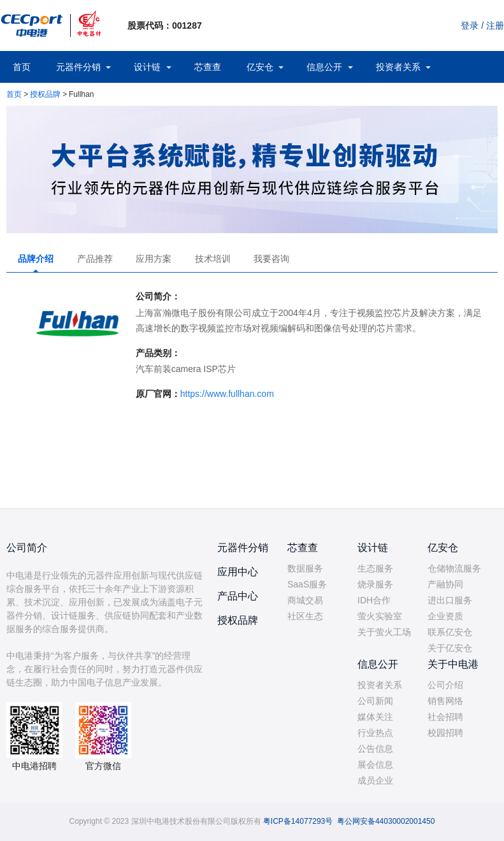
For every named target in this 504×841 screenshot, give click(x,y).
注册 (495, 25)
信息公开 (324, 67)
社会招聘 (445, 717)
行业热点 (375, 733)
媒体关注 (375, 717)
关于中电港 (453, 664)
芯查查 (208, 67)
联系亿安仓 (450, 632)
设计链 (147, 67)
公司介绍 (445, 685)
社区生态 (305, 616)
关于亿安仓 (450, 648)
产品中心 (238, 596)
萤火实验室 (380, 616)
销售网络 (445, 701)
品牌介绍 (36, 259)
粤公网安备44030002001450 (386, 821)
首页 (22, 67)
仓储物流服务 (454, 568)
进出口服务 (450, 600)
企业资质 (445, 616)
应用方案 (154, 259)
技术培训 (213, 259)
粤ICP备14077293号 (298, 821)
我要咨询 (271, 259)
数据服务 (305, 568)
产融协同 (445, 584)
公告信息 (375, 749)
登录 (470, 25)
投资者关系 (398, 67)
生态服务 (375, 568)
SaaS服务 (307, 584)
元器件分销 (78, 67)
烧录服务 (375, 584)
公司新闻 (375, 701)
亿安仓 (260, 67)
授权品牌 (45, 94)
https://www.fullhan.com (227, 394)
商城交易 (305, 600)
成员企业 (375, 780)
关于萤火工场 (384, 632)
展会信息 (375, 765)
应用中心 (238, 572)
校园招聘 (445, 733)
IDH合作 (374, 600)
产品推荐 (95, 259)
